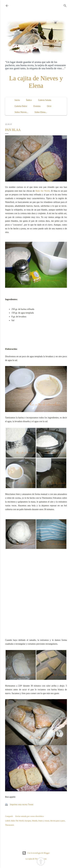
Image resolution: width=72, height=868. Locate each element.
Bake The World (17, 821)
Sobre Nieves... (21, 112)
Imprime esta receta (19, 805)
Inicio (17, 100)
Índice (29, 100)
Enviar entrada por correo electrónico (29, 816)
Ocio (49, 106)
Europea (28, 821)
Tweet (31, 805)
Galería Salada (45, 100)
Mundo (35, 821)
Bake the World (43, 191)
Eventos (37, 106)
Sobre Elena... (41, 112)
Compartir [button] (9, 816)
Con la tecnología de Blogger (36, 853)
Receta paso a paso (58, 821)
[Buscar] (65, 5)
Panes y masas (44, 821)
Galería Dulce (21, 106)
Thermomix (10, 825)
